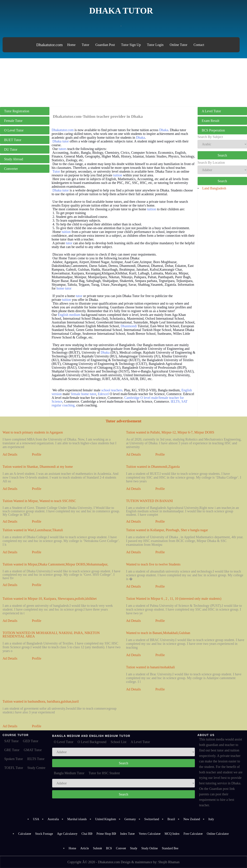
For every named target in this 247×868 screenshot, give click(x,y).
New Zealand (192, 819)
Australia (53, 819)
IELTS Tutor (36, 759)
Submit (97, 848)
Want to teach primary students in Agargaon (33, 432)
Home (71, 45)
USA (36, 819)
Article (85, 848)
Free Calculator (193, 834)
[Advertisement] (123, 82)
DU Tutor (11, 149)
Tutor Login (155, 45)
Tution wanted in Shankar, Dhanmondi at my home (38, 467)
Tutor (85, 45)
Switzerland (152, 819)
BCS (109, 848)
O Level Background (92, 742)
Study (134, 848)
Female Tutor (13, 121)
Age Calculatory (67, 834)
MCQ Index (172, 834)
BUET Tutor (13, 140)
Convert (121, 848)
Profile (37, 454)
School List (119, 742)
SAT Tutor (11, 741)
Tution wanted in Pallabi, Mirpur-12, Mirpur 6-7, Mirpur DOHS (170, 432)
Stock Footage (44, 834)
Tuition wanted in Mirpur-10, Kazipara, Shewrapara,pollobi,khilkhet (50, 599)
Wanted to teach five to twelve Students (153, 564)
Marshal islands (77, 819)
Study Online (150, 848)
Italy (211, 819)
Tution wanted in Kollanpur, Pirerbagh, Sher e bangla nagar (167, 530)
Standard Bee (170, 848)
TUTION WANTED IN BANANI (149, 501)
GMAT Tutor (33, 750)
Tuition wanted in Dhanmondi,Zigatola (153, 467)
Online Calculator (218, 834)
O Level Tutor (14, 130)
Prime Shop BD (106, 834)
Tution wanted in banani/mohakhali (150, 667)
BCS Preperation (213, 130)
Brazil (171, 819)
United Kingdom (106, 819)
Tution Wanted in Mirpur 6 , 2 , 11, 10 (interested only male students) (174, 599)
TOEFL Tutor (14, 768)
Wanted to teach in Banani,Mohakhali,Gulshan (158, 633)
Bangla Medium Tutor (69, 773)
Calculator (25, 834)
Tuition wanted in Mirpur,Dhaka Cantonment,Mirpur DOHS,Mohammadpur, (55, 564)
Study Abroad (14, 159)
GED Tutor (31, 741)
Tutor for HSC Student (104, 773)
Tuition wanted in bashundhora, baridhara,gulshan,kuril (41, 701)
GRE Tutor (12, 750)
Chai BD (87, 834)
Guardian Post (105, 45)
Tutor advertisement (124, 421)
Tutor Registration (17, 111)
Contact (199, 45)
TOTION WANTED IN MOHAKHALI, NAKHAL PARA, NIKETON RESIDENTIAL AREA (51, 635)
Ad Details (10, 454)
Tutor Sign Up (131, 45)
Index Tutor (128, 834)
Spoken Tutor (14, 759)
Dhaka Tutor (121, 11)
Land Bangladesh (214, 188)
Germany (130, 819)
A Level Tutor (211, 111)
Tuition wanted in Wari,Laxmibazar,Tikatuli (33, 530)
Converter (11, 169)
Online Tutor (178, 45)
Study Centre (36, 768)
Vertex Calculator (150, 834)
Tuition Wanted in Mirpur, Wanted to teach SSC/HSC (39, 501)
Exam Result (211, 121)
